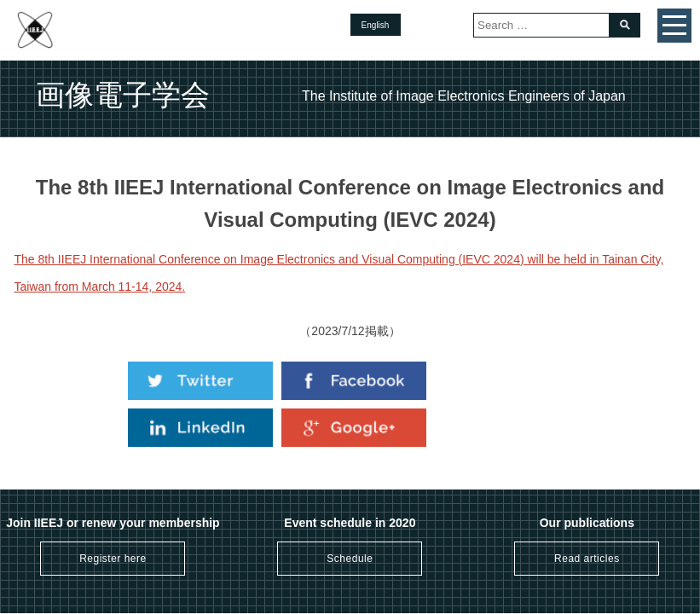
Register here (113, 559)
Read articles (587, 559)
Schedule (350, 559)
